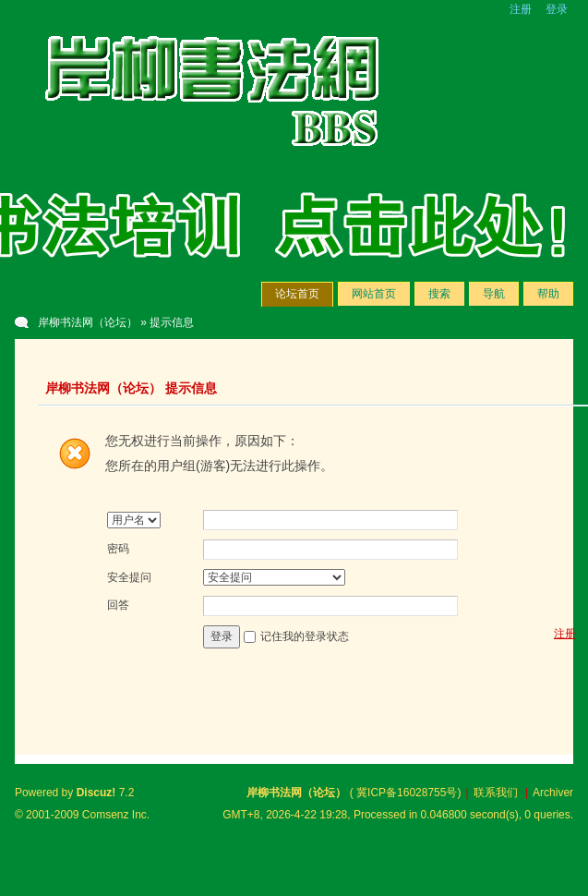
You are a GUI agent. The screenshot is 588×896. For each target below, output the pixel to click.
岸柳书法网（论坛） (88, 322)
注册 (521, 9)
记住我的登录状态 (305, 636)
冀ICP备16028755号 (407, 793)
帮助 (548, 294)
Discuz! (96, 793)
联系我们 (496, 793)
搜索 (439, 294)
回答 (118, 605)
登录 (557, 9)
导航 (494, 294)
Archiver (553, 793)
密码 (118, 549)
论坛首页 (297, 294)
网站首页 (374, 294)
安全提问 (129, 577)
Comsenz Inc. (116, 815)
